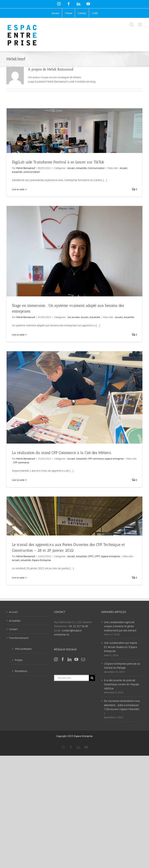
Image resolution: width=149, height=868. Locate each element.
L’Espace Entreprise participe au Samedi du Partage (122, 666)
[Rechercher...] (72, 678)
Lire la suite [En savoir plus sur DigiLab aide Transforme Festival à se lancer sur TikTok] (18, 189)
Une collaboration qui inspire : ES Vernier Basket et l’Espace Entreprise (121, 647)
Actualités (81, 168)
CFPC (91, 556)
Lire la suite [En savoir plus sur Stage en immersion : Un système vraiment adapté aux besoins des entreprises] (18, 335)
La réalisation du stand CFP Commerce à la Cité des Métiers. (62, 453)
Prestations (21, 671)
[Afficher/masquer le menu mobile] (140, 25)
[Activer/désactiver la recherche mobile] (132, 25)
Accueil (71, 168)
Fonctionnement (19, 638)
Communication (96, 168)
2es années (74, 317)
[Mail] (83, 659)
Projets (19, 660)
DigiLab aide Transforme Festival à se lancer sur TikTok (58, 162)
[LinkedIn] (70, 659)
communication (32, 172)
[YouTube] (76, 659)
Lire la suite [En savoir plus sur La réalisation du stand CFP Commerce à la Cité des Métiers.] (18, 480)
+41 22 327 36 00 (78, 626)
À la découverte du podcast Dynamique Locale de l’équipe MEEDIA (122, 684)
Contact (13, 629)
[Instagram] (56, 659)
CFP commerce (96, 459)
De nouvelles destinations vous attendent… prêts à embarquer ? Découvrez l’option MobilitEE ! (122, 707)
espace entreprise (114, 459)
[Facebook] (63, 659)
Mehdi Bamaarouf (26, 168)
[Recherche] (92, 678)
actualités (17, 172)
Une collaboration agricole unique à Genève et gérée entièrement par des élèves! (120, 626)
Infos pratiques (23, 649)
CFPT (97, 556)
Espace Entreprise (41, 560)
